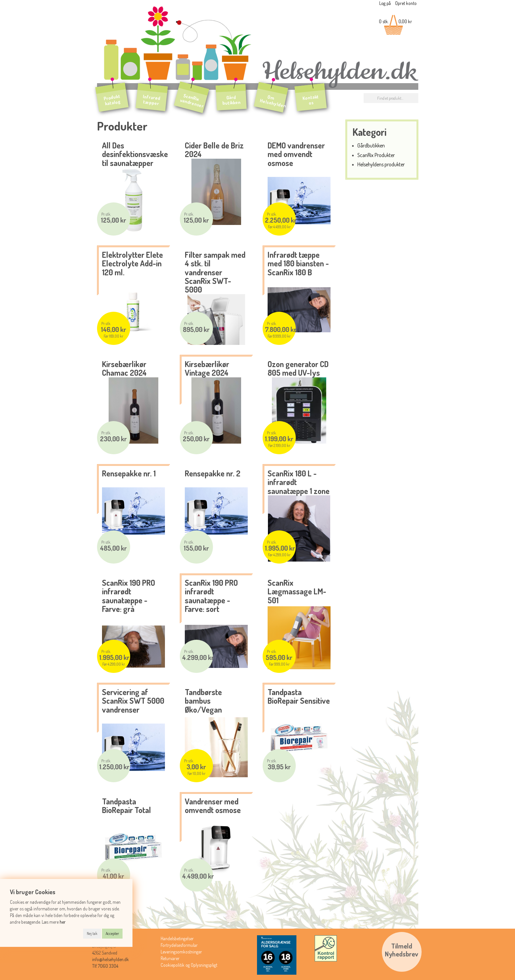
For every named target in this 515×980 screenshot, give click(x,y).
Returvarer (170, 958)
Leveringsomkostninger (181, 952)
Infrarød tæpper (151, 100)
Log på (385, 3)
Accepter (112, 933)
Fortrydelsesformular (179, 945)
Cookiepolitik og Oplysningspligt (189, 965)
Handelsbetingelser (177, 938)
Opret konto (406, 3)
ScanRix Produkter (376, 155)
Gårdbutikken (371, 145)
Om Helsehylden (273, 101)
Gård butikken (231, 100)
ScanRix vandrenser (192, 101)
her (63, 922)
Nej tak (92, 933)
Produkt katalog (112, 100)
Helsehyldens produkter (381, 164)
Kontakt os (311, 100)
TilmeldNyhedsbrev (402, 950)
